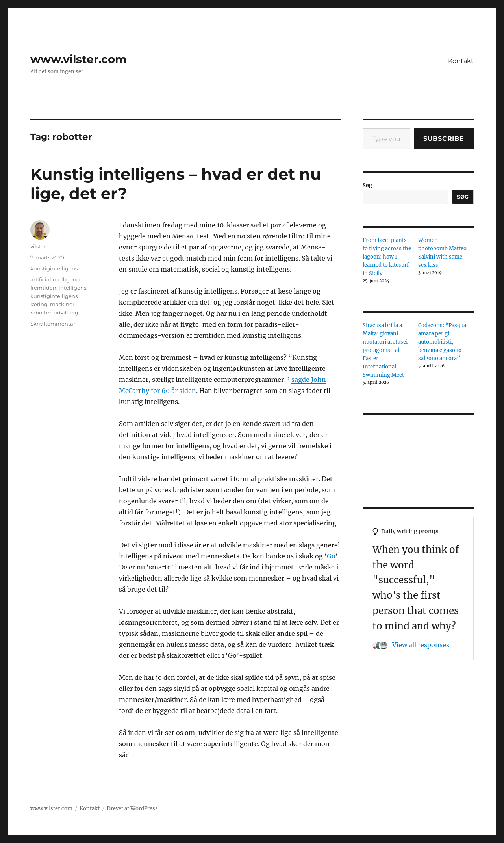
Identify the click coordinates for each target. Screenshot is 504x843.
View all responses (421, 645)
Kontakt (461, 61)
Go (331, 556)
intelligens (72, 288)
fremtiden (43, 288)
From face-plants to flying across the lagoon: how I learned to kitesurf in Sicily (387, 257)
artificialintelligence (56, 279)
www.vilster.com (78, 59)
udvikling (66, 313)
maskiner (62, 304)
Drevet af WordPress (132, 809)
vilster (38, 246)
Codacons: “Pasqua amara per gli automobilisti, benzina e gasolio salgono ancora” (442, 342)
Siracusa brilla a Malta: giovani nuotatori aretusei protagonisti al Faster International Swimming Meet (385, 350)
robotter (41, 313)
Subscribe (444, 139)
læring (39, 304)
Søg (367, 185)
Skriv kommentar (53, 324)
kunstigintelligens (54, 268)
